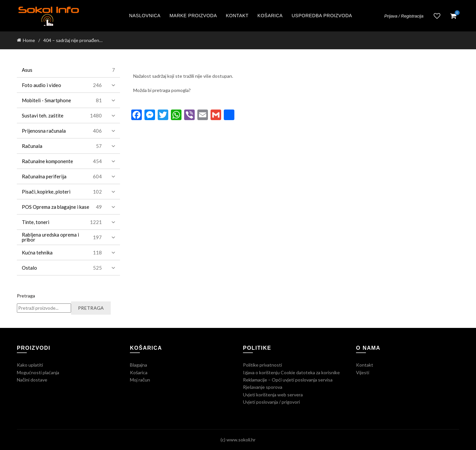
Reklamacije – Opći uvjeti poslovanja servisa (288, 380)
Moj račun (140, 380)
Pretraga (26, 296)
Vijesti (363, 372)
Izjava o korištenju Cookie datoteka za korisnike (291, 372)
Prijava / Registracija (404, 16)
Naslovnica (145, 16)
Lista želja (437, 16)
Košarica (270, 16)
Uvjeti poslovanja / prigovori (271, 402)
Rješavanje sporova (263, 387)
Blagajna (139, 365)
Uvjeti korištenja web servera (273, 395)
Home (29, 40)
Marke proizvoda (193, 16)
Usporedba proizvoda (322, 16)
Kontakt (237, 16)
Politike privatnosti (262, 365)
